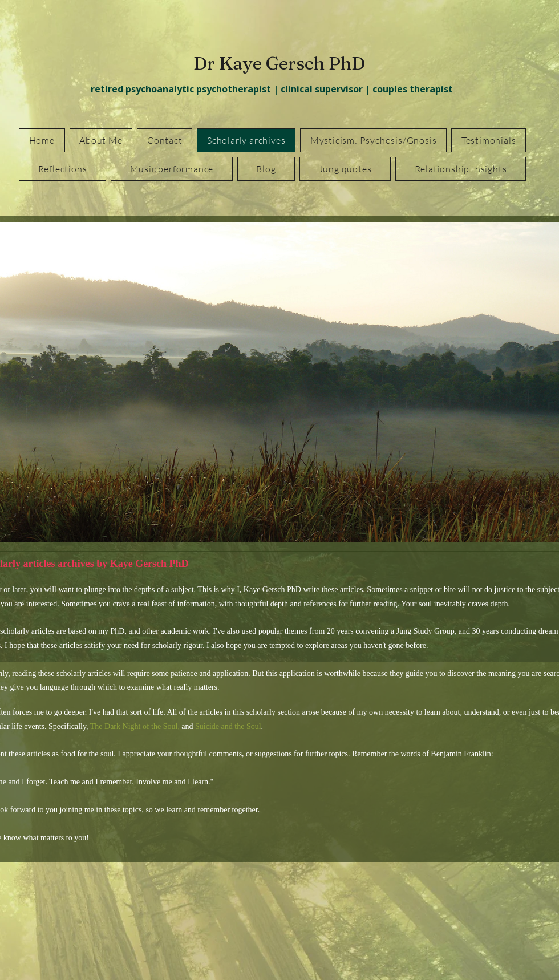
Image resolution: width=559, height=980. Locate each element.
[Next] (545, 382)
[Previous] (6, 382)
